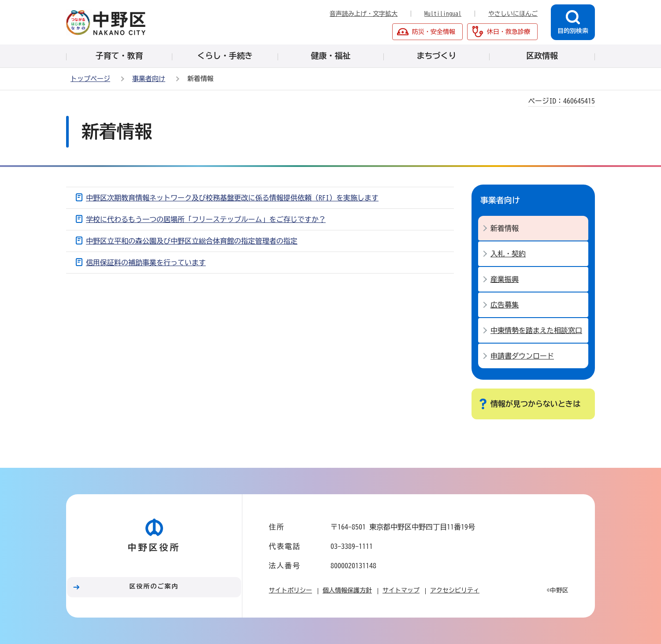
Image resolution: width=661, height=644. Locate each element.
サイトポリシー (290, 590)
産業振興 (505, 279)
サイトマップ (401, 590)
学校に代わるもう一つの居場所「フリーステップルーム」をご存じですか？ (206, 219)
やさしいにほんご (513, 14)
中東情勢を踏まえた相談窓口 (536, 330)
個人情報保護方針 (347, 590)
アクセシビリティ (455, 590)
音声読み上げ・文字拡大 (364, 14)
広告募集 (505, 305)
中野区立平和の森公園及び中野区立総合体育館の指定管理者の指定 (192, 241)
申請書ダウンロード (522, 356)
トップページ (90, 79)
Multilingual (443, 14)
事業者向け (149, 79)
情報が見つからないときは (535, 404)
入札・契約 (508, 254)
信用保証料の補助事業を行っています (146, 263)
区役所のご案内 (154, 586)
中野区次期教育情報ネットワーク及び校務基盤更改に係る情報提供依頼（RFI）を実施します (232, 198)
